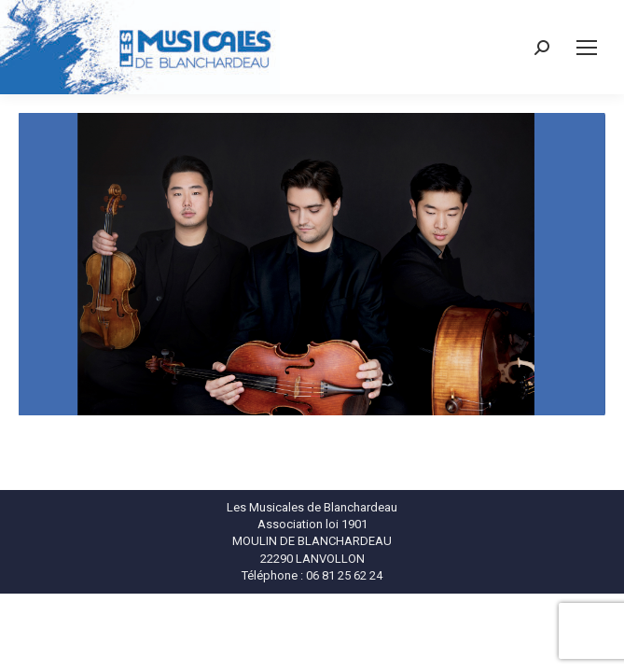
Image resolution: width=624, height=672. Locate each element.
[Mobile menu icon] (587, 48)
